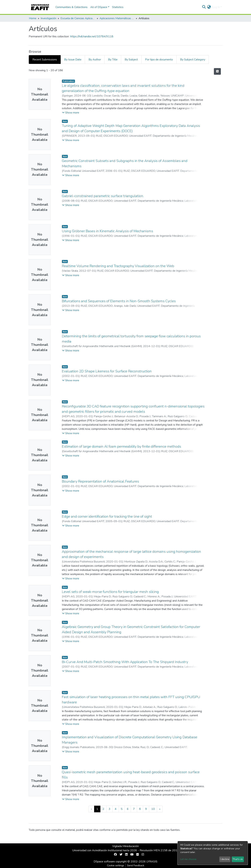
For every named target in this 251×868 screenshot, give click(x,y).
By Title (113, 60)
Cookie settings (116, 865)
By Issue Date (73, 60)
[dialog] (213, 853)
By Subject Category (193, 60)
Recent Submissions (45, 60)
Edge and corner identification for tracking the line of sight (107, 516)
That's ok (238, 859)
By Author (95, 60)
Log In (216, 7)
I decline (225, 859)
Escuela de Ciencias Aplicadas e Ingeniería (78, 18)
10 (153, 809)
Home (33, 18)
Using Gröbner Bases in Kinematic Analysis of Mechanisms (107, 231)
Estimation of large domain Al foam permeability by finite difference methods (121, 446)
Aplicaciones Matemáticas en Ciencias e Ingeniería (117, 18)
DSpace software (104, 862)
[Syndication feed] (217, 71)
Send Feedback (136, 865)
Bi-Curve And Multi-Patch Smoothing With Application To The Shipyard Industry (125, 662)
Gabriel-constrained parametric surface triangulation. (103, 196)
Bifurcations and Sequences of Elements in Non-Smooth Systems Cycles (119, 301)
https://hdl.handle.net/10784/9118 (92, 36)
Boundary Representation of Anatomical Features (100, 481)
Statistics (118, 7)
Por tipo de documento (159, 60)
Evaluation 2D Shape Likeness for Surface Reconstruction (107, 371)
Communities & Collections (71, 7)
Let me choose (188, 859)
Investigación (48, 18)
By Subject (131, 60)
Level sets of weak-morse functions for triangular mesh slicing (110, 592)
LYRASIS (152, 862)
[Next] (160, 809)
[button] (209, 7)
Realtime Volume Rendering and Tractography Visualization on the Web (118, 266)
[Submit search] (204, 7)
